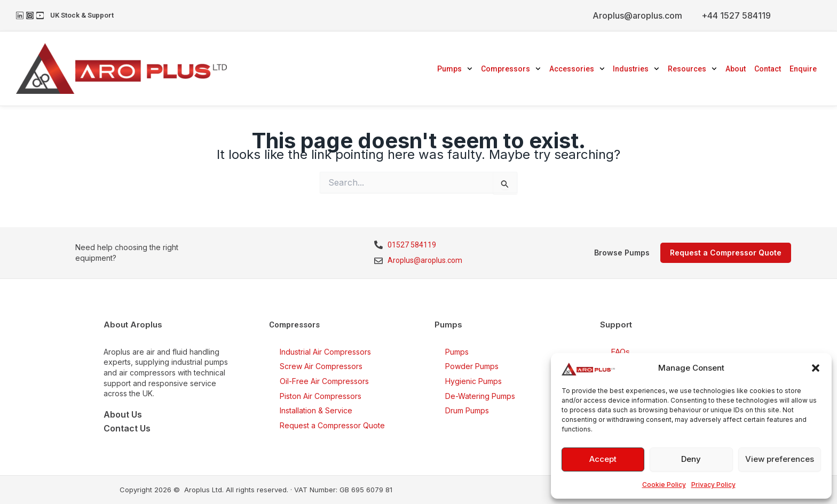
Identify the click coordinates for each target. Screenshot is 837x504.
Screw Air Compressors (321, 366)
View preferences (780, 459)
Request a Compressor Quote (332, 425)
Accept (603, 459)
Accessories (577, 69)
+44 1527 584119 (736, 15)
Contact (768, 69)
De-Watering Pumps (480, 396)
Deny (691, 459)
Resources (692, 69)
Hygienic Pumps (473, 381)
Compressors (511, 69)
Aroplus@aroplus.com (637, 15)
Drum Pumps (467, 410)
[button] (816, 368)
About (736, 69)
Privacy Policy (713, 485)
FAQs (620, 352)
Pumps (455, 69)
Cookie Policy (664, 485)
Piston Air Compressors (321, 396)
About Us (123, 414)
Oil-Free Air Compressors (324, 381)
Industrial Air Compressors (325, 352)
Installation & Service (316, 410)
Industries (636, 69)
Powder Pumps (472, 366)
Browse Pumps (622, 253)
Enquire (803, 69)
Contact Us (127, 428)
